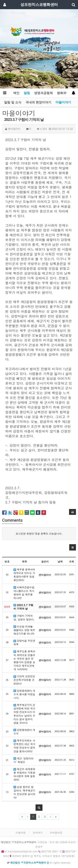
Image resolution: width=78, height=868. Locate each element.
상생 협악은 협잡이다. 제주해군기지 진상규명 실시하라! (24, 792)
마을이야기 (63, 102)
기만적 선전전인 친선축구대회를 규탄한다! (24, 680)
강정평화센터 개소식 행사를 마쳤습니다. (24, 694)
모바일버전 (56, 832)
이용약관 (21, 832)
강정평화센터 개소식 (24, 732)
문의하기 (38, 832)
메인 (16, 93)
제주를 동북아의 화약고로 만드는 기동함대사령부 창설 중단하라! (24, 575)
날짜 (60, 561)
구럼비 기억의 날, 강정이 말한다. (24, 617)
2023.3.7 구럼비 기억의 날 (23, 607)
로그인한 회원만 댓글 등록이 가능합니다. (39, 533)
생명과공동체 (43, 93)
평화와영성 (66, 93)
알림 (27, 93)
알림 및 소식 (13, 102)
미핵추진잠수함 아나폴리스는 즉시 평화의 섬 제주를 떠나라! (24, 593)
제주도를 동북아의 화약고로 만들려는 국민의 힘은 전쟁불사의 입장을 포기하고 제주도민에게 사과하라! (24, 660)
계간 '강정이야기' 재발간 (24, 760)
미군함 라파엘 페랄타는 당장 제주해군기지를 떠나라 (24, 630)
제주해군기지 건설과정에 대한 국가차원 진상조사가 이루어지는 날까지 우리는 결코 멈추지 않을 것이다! (24, 714)
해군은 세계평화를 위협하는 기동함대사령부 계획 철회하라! (24, 774)
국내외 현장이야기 (38, 102)
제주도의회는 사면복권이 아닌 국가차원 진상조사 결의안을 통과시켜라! (24, 746)
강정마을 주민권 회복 (24, 642)
